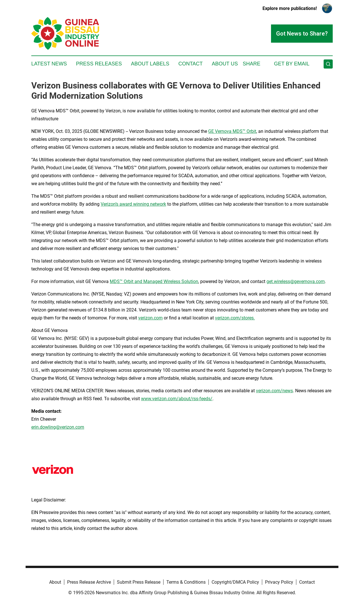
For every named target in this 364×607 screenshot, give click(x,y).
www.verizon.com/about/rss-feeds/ (177, 399)
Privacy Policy (279, 582)
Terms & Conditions (186, 582)
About (55, 582)
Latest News (49, 64)
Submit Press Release (139, 582)
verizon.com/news (274, 391)
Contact (191, 64)
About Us (225, 64)
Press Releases (99, 64)
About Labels (150, 64)
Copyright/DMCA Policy (235, 582)
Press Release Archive (89, 582)
